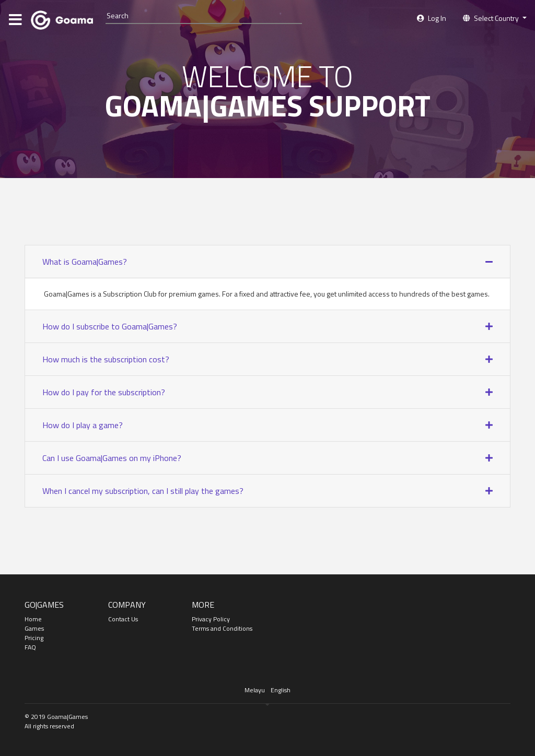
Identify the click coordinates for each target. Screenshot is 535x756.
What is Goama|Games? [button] (85, 262)
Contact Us (123, 619)
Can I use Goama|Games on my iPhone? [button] (112, 458)
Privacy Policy (211, 619)
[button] (495, 18)
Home (33, 619)
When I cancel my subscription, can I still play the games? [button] (143, 491)
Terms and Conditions (222, 628)
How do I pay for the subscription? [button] (104, 392)
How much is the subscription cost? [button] (106, 359)
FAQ (30, 647)
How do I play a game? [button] (83, 425)
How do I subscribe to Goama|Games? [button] (110, 326)
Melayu (255, 690)
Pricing (34, 638)
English (281, 690)
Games (34, 628)
